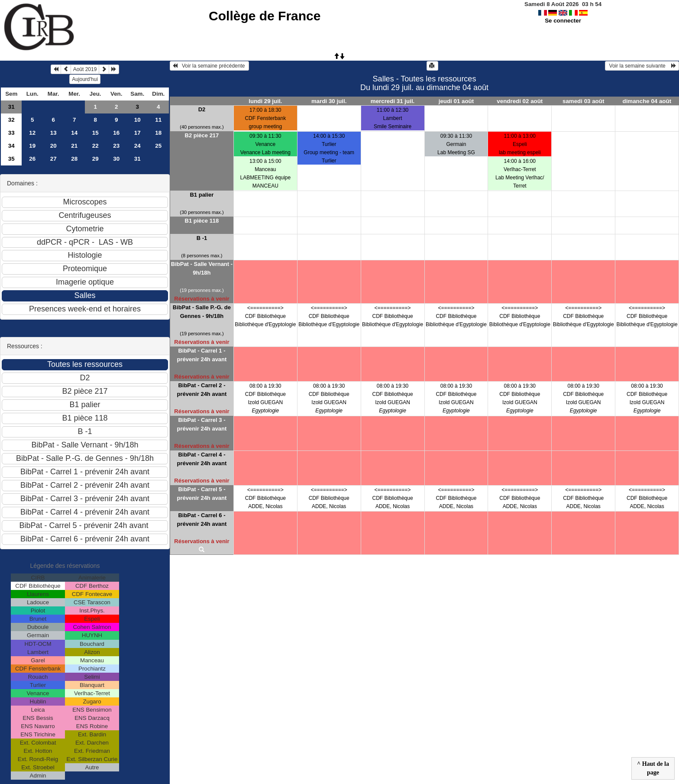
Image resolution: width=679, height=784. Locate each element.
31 (11, 107)
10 (137, 120)
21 (74, 146)
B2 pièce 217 (202, 135)
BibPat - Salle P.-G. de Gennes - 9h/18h (202, 312)
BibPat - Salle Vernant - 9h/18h (202, 268)
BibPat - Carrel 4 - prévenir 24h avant (202, 459)
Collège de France (265, 16)
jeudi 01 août (456, 101)
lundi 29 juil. (265, 101)
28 (74, 159)
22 (95, 146)
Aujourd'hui (85, 79)
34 (11, 146)
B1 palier (202, 195)
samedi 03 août (583, 101)
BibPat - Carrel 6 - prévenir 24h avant (202, 520)
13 (53, 133)
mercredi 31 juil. (393, 101)
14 (74, 133)
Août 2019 (85, 69)
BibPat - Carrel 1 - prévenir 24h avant (202, 355)
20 (53, 146)
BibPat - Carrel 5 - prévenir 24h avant (202, 494)
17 (137, 133)
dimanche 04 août (647, 101)
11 (158, 120)
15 (95, 133)
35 (11, 159)
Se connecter (563, 21)
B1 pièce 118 (202, 221)
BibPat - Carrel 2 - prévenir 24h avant (202, 390)
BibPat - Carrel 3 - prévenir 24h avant (202, 424)
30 (116, 159)
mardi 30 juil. (329, 101)
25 (158, 146)
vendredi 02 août (520, 101)
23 (116, 146)
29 (95, 159)
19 (32, 146)
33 (11, 133)
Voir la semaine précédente (209, 66)
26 (32, 159)
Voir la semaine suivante (642, 66)
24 (137, 146)
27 (53, 159)
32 (11, 120)
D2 (202, 109)
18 (158, 133)
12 (32, 133)
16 (116, 133)
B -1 (202, 238)
